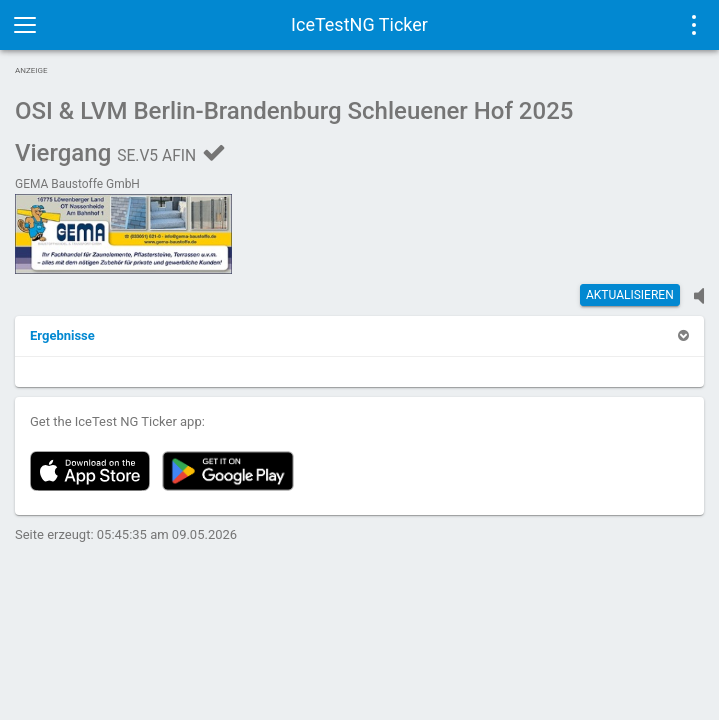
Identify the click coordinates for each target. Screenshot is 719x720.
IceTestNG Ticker (359, 24)
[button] (62, 335)
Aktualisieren (630, 295)
